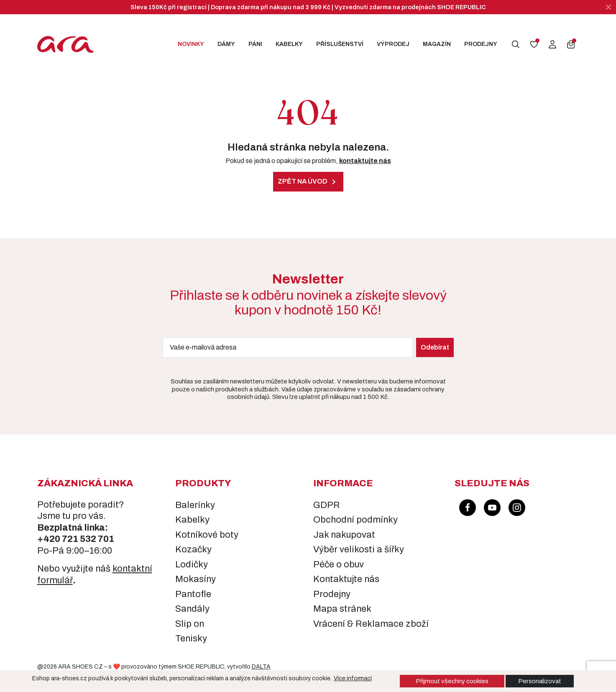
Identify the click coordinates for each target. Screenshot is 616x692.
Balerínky (195, 505)
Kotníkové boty (207, 535)
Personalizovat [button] (540, 681)
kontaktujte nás (365, 161)
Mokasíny (196, 579)
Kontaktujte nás (346, 579)
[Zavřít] (608, 7)
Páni (255, 44)
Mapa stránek (342, 609)
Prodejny (481, 44)
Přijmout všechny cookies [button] (452, 681)
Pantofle (193, 594)
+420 (50, 539)
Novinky (191, 44)
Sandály (192, 609)
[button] (516, 44)
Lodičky (192, 564)
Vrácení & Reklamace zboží (371, 624)
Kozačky (193, 549)
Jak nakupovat (344, 535)
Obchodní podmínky (355, 520)
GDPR (327, 505)
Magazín (437, 44)
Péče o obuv (339, 564)
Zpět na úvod (308, 182)
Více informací (353, 678)
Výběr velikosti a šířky (359, 549)
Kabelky (289, 44)
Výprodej (393, 44)
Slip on (190, 624)
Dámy (226, 44)
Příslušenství (340, 44)
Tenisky (191, 638)
